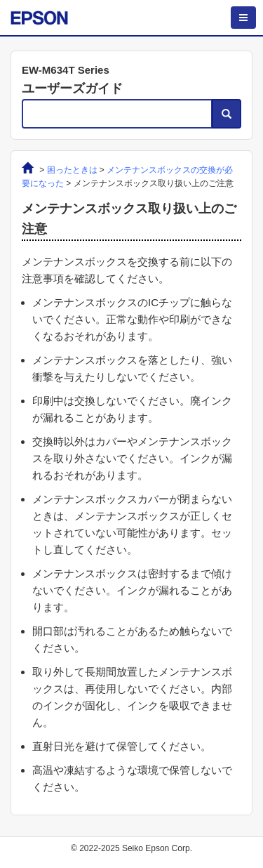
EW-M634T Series (66, 70)
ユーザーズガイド (72, 88)
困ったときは (72, 170)
